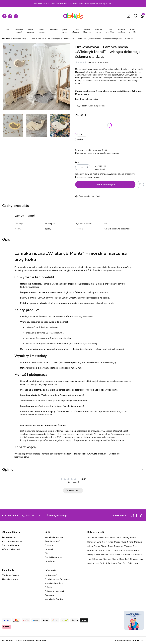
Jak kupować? (51, 575)
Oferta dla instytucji (11, 549)
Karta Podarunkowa (54, 537)
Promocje (49, 545)
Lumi (97, 563)
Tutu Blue (127, 555)
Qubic (130, 563)
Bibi (101, 559)
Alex (111, 555)
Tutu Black (138, 555)
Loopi (122, 550)
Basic (111, 546)
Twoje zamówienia (11, 575)
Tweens (128, 546)
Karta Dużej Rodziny (54, 599)
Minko (101, 538)
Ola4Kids (6, 39)
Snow (133, 538)
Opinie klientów (52, 557)
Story (105, 542)
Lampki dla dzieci (37, 39)
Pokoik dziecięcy (20, 39)
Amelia (91, 563)
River (135, 546)
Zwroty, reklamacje (11, 545)
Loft (127, 559)
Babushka (119, 546)
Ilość (77, 162)
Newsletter (50, 561)
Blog (47, 553)
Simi (125, 563)
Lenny (137, 563)
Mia (141, 559)
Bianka (104, 546)
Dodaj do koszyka (105, 184)
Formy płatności (9, 537)
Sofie (108, 563)
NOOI (101, 550)
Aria (89, 538)
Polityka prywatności (54, 591)
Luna (99, 542)
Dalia (122, 559)
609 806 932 (33, 515)
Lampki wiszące (53, 39)
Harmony (92, 542)
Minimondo (92, 550)
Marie (95, 538)
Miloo (124, 542)
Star (120, 563)
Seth (102, 563)
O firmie (48, 587)
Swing (130, 542)
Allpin (90, 546)
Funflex (108, 550)
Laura (114, 563)
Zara (98, 555)
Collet (116, 550)
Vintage (91, 555)
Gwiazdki (134, 559)
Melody (129, 550)
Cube (118, 538)
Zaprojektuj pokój (53, 541)
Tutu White (93, 559)
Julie (107, 538)
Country (125, 538)
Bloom (97, 546)
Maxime (105, 555)
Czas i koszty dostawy (12, 541)
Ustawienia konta (10, 579)
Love (112, 538)
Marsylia (138, 542)
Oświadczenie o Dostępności (58, 579)
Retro (136, 550)
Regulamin (50, 595)
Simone (118, 555)
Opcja (78, 134)
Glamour (107, 559)
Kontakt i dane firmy (54, 583)
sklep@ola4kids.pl (58, 515)
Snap (111, 542)
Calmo (115, 559)
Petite (117, 542)
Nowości (49, 549)
